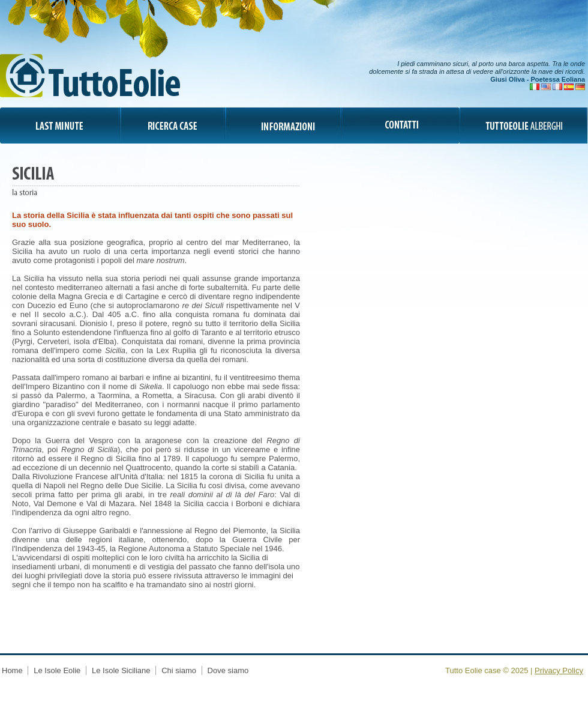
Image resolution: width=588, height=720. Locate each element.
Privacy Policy (559, 670)
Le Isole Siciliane (121, 670)
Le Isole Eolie (57, 670)
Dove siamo (228, 670)
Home (13, 670)
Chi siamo (180, 670)
